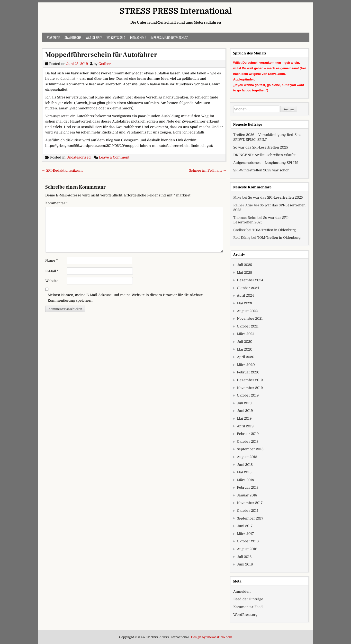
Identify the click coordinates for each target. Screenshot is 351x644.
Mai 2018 (244, 472)
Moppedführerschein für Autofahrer (101, 55)
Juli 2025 (244, 265)
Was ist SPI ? (94, 37)
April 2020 (246, 357)
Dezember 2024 (250, 280)
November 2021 (250, 318)
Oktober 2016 (248, 541)
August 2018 (247, 457)
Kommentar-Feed (248, 607)
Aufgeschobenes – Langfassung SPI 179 (266, 163)
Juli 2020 (245, 342)
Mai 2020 (245, 349)
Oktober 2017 (248, 511)
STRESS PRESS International (176, 11)
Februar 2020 (248, 372)
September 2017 (250, 518)
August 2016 (247, 549)
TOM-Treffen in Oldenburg (274, 230)
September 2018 (250, 449)
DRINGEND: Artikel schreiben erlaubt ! (265, 155)
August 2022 (247, 311)
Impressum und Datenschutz (169, 37)
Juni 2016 (245, 564)
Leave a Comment (114, 157)
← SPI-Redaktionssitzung (63, 170)
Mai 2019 (244, 418)
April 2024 (245, 295)
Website (52, 281)
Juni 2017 (245, 526)
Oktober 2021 (248, 326)
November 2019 (250, 388)
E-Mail (52, 271)
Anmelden (242, 591)
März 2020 (246, 365)
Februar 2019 (248, 434)
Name (52, 260)
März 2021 (245, 334)
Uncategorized (79, 157)
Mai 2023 (244, 303)
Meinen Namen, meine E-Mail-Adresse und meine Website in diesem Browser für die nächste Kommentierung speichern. (125, 298)
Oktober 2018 (248, 441)
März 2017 (245, 534)
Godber (105, 64)
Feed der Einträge (248, 599)
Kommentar (57, 203)
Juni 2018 (245, 465)
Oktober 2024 (248, 288)
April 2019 (245, 426)
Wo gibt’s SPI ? (116, 37)
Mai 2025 (244, 273)
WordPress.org (245, 615)
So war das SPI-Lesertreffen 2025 (261, 147)
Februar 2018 (248, 487)
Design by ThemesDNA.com (211, 637)
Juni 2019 (245, 411)
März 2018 (245, 480)
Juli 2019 (244, 403)
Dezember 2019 (250, 380)
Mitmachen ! (138, 37)
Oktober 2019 (248, 395)
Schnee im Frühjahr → (208, 170)
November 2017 (250, 503)
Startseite (53, 37)
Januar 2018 (247, 495)
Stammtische (73, 37)
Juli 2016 (244, 557)
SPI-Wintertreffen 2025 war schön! (262, 170)
